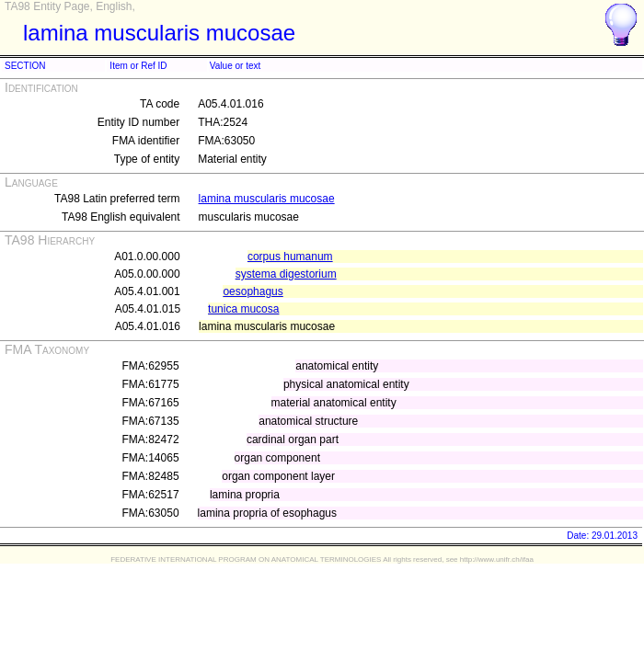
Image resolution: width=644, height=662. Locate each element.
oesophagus (253, 291)
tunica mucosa (243, 309)
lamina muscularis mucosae (267, 199)
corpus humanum (290, 257)
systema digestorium (286, 274)
